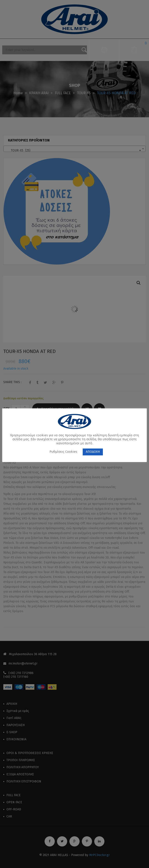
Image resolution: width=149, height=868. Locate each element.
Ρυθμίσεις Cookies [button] (63, 452)
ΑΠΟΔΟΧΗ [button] (93, 452)
